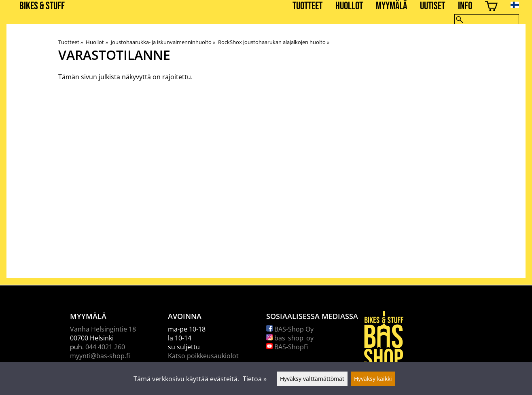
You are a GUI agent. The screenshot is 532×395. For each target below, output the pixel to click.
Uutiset (432, 6)
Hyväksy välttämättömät (312, 379)
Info (465, 6)
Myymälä (391, 6)
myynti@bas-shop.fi (100, 356)
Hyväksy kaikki (373, 379)
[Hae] (487, 19)
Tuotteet (307, 6)
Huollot (349, 6)
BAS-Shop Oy (290, 329)
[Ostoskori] (491, 7)
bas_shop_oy (290, 338)
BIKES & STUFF (42, 6)
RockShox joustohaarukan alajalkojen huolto (274, 42)
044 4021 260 (105, 347)
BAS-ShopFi (287, 347)
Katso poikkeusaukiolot (203, 356)
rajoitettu (177, 77)
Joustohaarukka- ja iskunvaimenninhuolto (163, 42)
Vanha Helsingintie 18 (103, 329)
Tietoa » (255, 379)
